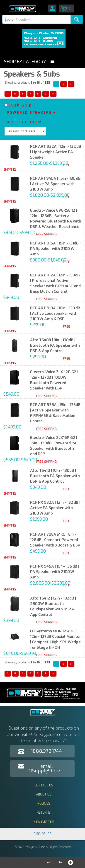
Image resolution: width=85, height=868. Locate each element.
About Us (44, 794)
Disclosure (42, 834)
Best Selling (22, 122)
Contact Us (44, 785)
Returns (44, 813)
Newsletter (44, 822)
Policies (44, 804)
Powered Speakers (29, 113)
